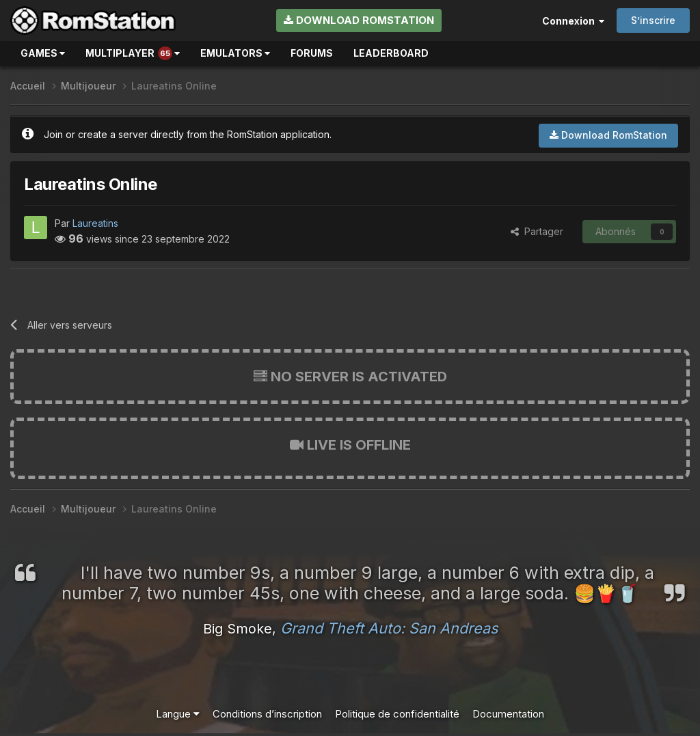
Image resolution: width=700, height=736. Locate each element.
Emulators (235, 53)
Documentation (508, 714)
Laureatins (95, 223)
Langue (178, 714)
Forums (312, 53)
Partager (537, 231)
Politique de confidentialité (397, 714)
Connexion (573, 21)
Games (43, 53)
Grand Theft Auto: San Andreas (389, 628)
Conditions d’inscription (267, 714)
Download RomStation (359, 20)
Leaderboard (391, 53)
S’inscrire (653, 20)
